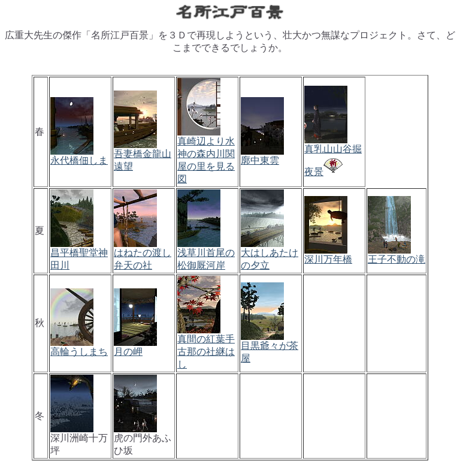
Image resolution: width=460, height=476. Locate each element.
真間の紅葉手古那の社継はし (206, 352)
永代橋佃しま (79, 160)
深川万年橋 (328, 259)
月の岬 (128, 352)
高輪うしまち (79, 352)
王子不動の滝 (397, 259)
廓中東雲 (260, 160)
